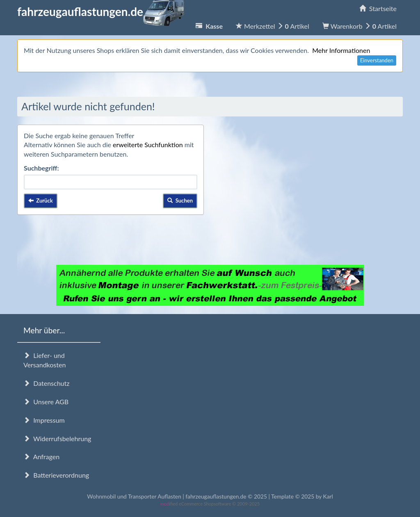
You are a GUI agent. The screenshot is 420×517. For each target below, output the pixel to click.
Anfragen (41, 457)
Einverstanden (377, 60)
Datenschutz (46, 383)
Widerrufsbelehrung (57, 438)
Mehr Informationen (341, 50)
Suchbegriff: (41, 168)
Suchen (180, 200)
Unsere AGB (46, 402)
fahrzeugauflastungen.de (101, 11)
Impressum (44, 420)
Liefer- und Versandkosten (45, 360)
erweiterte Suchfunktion (148, 145)
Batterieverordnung (56, 475)
